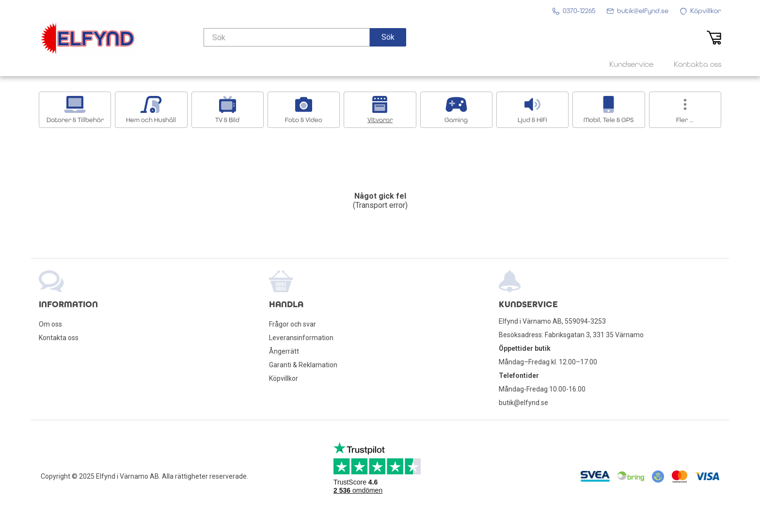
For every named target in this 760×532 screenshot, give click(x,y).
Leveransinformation (301, 338)
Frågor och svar (293, 324)
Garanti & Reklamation (303, 365)
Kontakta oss (59, 338)
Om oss (50, 324)
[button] (388, 37)
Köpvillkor (284, 378)
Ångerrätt (284, 351)
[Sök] (287, 37)
